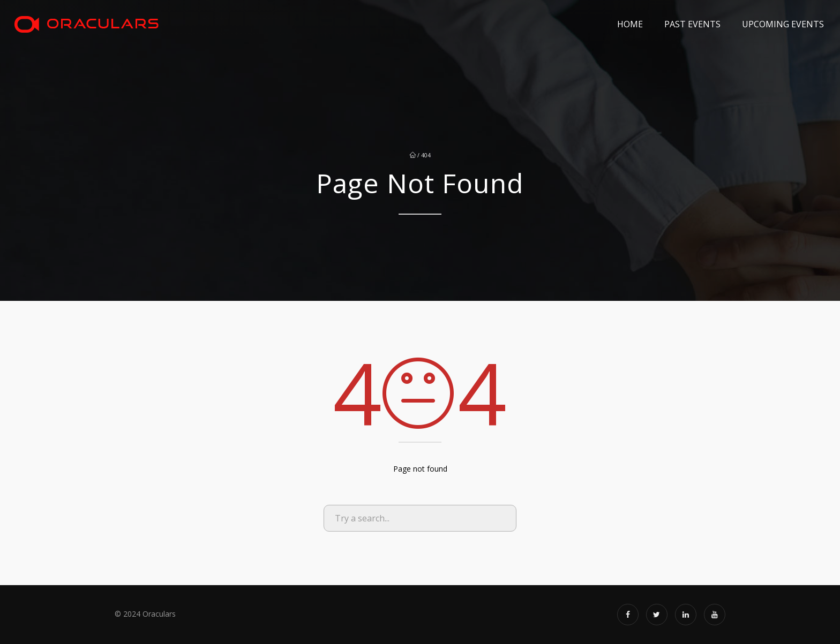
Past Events (692, 24)
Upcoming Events (783, 24)
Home (630, 24)
